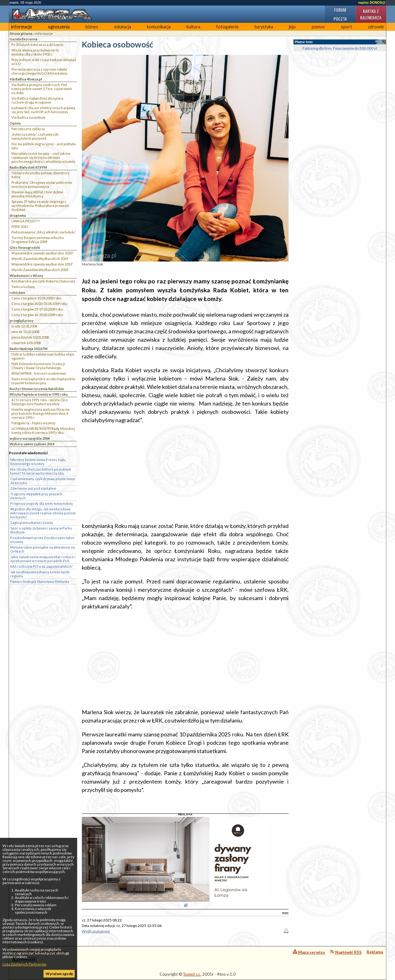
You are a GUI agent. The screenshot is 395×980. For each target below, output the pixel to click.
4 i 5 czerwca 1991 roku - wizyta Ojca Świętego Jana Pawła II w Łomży (39, 402)
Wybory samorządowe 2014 (32, 444)
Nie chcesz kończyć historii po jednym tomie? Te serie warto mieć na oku (41, 471)
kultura (193, 27)
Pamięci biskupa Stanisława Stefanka (40, 581)
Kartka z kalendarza (371, 14)
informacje (22, 27)
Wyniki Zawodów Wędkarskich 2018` (40, 270)
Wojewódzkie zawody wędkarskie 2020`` (43, 253)
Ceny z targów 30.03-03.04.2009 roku (39, 304)
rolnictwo (17, 292)
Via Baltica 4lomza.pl (26, 79)
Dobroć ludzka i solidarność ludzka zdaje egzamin (43, 356)
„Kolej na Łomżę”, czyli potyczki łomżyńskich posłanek (35, 136)
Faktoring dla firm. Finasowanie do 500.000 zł (340, 48)
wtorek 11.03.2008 (25, 332)
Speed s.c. (192, 974)
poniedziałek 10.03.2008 (30, 337)
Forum (340, 10)
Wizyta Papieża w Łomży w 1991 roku (39, 394)
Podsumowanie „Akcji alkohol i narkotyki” (44, 232)
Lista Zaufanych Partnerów (24, 964)
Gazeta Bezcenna (23, 39)
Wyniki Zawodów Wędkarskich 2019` (40, 259)
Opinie (15, 123)
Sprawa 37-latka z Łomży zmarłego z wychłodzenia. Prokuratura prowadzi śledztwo (40, 206)
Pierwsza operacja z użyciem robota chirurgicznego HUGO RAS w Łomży (39, 71)
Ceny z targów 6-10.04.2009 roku (36, 298)
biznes (92, 27)
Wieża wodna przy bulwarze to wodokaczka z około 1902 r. (35, 52)
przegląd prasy (22, 321)
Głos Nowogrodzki (25, 247)
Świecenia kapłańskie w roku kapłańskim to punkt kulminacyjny (43, 381)
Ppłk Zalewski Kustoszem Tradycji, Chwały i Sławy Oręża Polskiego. (38, 366)
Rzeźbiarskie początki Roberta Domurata (43, 281)
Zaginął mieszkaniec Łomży (32, 523)
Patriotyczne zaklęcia (28, 129)
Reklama (375, 952)
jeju (292, 27)
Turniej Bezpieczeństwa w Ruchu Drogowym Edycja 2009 (38, 240)
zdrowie (376, 27)
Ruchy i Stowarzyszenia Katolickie (37, 389)
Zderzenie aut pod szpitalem (33, 488)
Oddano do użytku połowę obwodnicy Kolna (41, 175)
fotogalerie (227, 27)
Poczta (340, 19)
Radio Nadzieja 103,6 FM (29, 349)
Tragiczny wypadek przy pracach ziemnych (36, 496)
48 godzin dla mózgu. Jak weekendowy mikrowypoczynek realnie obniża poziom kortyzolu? (43, 513)
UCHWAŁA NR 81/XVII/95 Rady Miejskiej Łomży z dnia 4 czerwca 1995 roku (43, 430)
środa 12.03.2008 (24, 326)
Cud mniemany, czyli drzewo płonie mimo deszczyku (43, 481)
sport (347, 27)
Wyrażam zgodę (59, 974)
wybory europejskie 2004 (30, 438)
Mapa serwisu (309, 952)
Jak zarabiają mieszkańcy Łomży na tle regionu (40, 574)
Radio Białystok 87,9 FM (28, 167)
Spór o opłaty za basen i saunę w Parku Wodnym (41, 530)
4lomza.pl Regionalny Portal (39, 956)
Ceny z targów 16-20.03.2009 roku (37, 315)
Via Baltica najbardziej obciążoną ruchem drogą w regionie (37, 100)
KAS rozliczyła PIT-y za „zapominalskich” (42, 566)
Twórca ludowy (23, 287)
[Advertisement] (185, 473)
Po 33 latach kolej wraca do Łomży (37, 45)
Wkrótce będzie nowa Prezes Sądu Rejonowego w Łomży (38, 462)
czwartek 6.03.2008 (26, 343)
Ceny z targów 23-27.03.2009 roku (37, 309)
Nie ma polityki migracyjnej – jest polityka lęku (44, 146)
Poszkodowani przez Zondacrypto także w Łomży (42, 540)
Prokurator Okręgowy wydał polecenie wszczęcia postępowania (42, 184)
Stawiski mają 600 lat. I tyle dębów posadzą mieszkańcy (37, 194)
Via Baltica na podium (28, 117)
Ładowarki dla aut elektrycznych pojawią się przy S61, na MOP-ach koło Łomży (43, 110)
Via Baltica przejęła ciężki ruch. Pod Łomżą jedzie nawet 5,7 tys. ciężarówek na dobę (42, 89)
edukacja (123, 27)
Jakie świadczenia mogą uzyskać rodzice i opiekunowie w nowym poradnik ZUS (43, 559)
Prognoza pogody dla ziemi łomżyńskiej (41, 503)
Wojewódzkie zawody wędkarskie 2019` (42, 264)
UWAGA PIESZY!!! (26, 221)
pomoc (318, 27)
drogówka (18, 215)
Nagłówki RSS (346, 952)
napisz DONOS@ (372, 2)
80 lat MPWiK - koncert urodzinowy (39, 373)
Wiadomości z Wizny (26, 276)
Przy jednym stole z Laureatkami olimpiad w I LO (44, 62)
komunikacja (159, 27)
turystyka (264, 27)
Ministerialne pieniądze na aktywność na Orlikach (43, 549)
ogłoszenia (59, 27)
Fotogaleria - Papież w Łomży (33, 423)
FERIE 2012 (20, 226)
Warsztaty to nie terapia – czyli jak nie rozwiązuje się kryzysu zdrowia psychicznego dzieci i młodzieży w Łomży (43, 157)
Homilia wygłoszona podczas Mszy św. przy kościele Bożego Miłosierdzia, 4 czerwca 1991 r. (41, 413)
